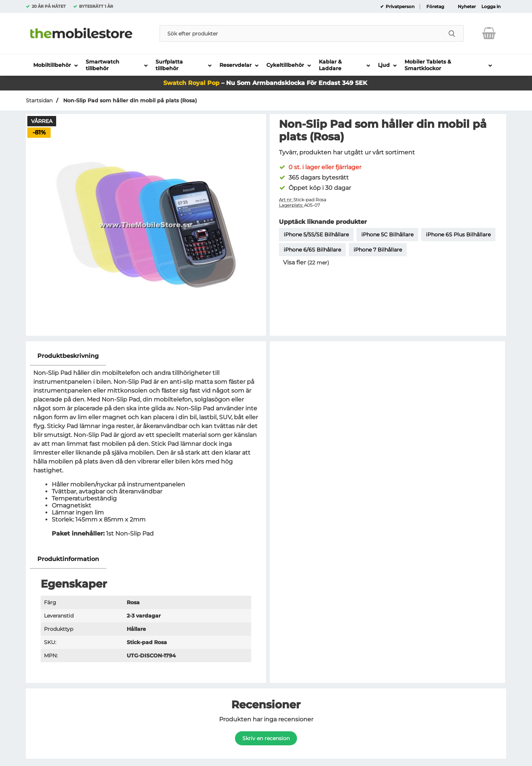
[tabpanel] (146, 448)
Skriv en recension (266, 738)
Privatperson (400, 7)
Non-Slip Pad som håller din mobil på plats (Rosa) (129, 100)
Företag (435, 7)
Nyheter (467, 7)
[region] (146, 356)
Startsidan (39, 100)
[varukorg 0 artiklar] (489, 33)
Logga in (491, 7)
